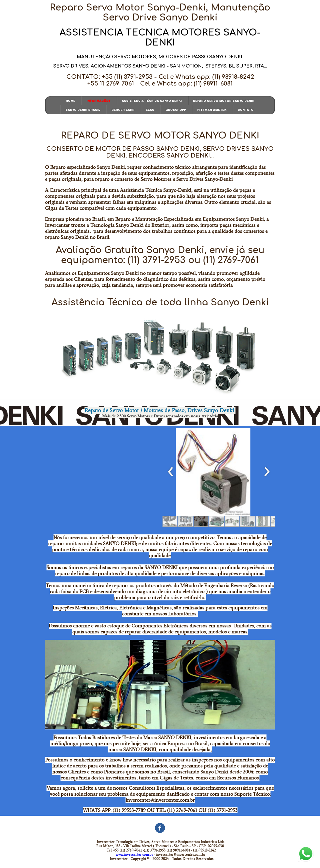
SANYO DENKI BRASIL (83, 110)
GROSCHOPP (176, 110)
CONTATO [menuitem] (246, 110)
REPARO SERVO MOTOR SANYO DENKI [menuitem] (224, 101)
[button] (170, 521)
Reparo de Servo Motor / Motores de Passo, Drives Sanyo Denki (160, 410)
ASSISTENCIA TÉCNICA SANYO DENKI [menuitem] (152, 101)
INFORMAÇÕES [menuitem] (98, 101)
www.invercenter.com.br (134, 855)
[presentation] (171, 472)
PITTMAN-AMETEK (212, 110)
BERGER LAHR (123, 110)
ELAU (150, 110)
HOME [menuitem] (70, 101)
